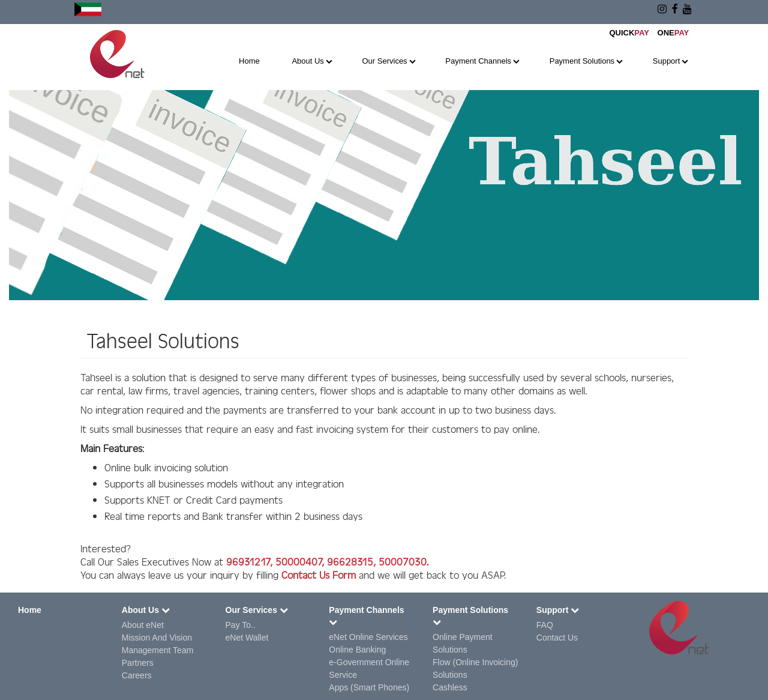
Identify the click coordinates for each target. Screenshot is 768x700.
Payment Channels (478, 61)
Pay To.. (241, 625)
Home (249, 61)
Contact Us (557, 638)
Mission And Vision (157, 638)
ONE (673, 33)
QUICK (629, 33)
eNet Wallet (247, 638)
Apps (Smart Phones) (369, 687)
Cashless (450, 687)
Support (667, 61)
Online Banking (357, 650)
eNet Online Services (368, 637)
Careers (137, 675)
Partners (138, 663)
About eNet (143, 625)
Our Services (384, 61)
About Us (307, 61)
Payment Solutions (582, 61)
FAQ (545, 625)
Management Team (158, 650)
